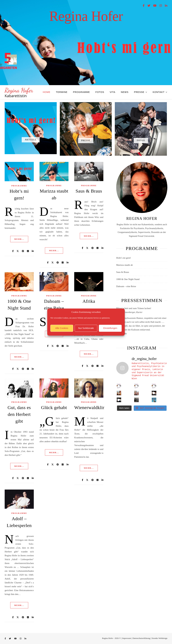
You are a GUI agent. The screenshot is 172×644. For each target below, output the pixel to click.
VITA (112, 92)
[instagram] (161, 6)
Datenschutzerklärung (141, 638)
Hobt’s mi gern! (124, 258)
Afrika (89, 301)
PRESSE (139, 92)
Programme (81, 92)
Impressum (127, 638)
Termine (62, 92)
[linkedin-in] (166, 6)
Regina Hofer (86, 16)
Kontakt (159, 92)
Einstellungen (110, 328)
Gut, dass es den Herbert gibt (19, 414)
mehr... (19, 239)
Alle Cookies (62, 328)
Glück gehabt (54, 407)
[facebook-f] (144, 6)
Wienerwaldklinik (92, 407)
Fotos (100, 92)
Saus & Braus (89, 191)
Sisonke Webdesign (159, 638)
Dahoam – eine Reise (126, 286)
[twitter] (149, 6)
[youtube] (155, 6)
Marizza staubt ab (125, 265)
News (125, 92)
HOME (47, 92)
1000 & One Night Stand (128, 279)
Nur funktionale (86, 328)
